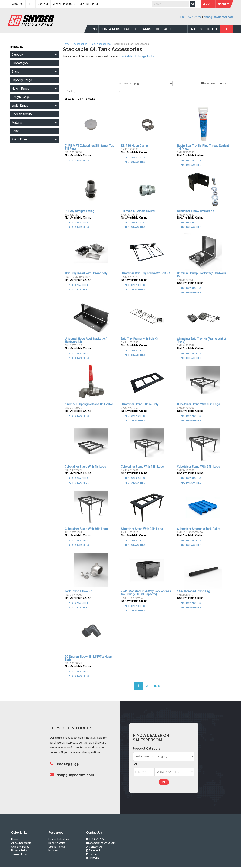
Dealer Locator (89, 4)
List (224, 83)
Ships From (19, 139)
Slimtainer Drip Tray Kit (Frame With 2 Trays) (201, 340)
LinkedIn (93, 858)
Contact (43, 4)
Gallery (208, 83)
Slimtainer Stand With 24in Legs (142, 529)
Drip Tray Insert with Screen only (86, 273)
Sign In (208, 4)
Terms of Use (19, 854)
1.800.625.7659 (190, 17)
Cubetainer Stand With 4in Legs (85, 467)
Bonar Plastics (57, 843)
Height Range (21, 89)
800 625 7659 (96, 839)
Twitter (92, 854)
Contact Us (94, 847)
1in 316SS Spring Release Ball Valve (89, 404)
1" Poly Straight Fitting (79, 211)
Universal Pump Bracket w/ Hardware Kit (202, 275)
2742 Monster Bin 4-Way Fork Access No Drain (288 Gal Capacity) (146, 593)
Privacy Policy (19, 850)
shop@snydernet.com (219, 17)
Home (15, 839)
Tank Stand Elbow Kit (79, 591)
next (157, 686)
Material (17, 122)
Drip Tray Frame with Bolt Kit (140, 339)
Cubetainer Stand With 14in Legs (142, 467)
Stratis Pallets (57, 847)
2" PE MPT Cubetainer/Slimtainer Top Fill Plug (89, 147)
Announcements (21, 843)
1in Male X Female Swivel (138, 211)
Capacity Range (22, 80)
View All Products (64, 4)
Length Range (21, 97)
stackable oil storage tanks (137, 56)
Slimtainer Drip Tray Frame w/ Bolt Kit (146, 273)
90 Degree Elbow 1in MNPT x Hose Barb (88, 658)
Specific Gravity (22, 114)
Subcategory (20, 63)
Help (31, 4)
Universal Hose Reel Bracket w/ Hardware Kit (86, 340)
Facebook (93, 850)
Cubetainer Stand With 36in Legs (86, 529)
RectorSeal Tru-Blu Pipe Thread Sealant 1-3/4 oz (203, 147)
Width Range (20, 106)
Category (18, 55)
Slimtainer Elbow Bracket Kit (196, 211)
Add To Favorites (79, 160)
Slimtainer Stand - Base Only (140, 404)
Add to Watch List (135, 157)
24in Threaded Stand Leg (193, 591)
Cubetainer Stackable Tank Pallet (199, 529)
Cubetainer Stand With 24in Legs (198, 467)
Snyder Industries (59, 839)
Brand (15, 72)
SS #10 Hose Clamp (134, 146)
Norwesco (54, 850)
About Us (18, 4)
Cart (223, 4)
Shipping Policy (20, 847)
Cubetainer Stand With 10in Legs (198, 404)
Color (15, 131)
